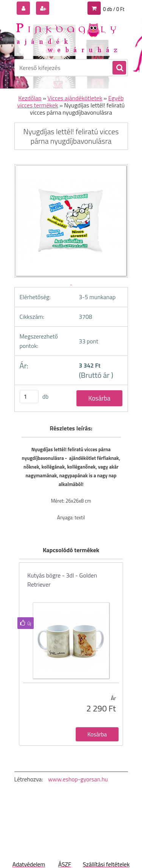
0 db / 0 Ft (114, 9)
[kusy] (29, 397)
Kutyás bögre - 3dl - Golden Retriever (62, 580)
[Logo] (66, 37)
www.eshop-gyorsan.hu (78, 779)
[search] (119, 68)
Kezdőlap (30, 98)
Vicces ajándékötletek (75, 98)
